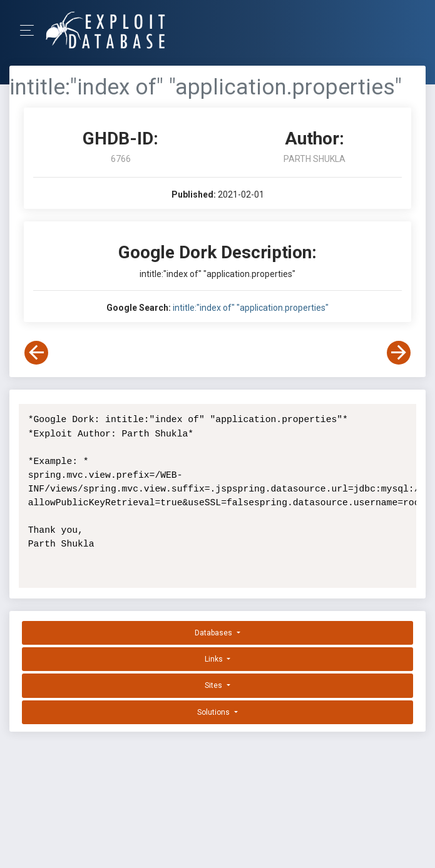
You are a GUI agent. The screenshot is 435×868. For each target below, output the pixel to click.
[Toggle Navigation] (31, 30)
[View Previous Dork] (36, 353)
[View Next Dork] (399, 353)
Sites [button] (214, 685)
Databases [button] (214, 633)
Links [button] (215, 659)
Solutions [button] (214, 712)
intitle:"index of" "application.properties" (251, 308)
